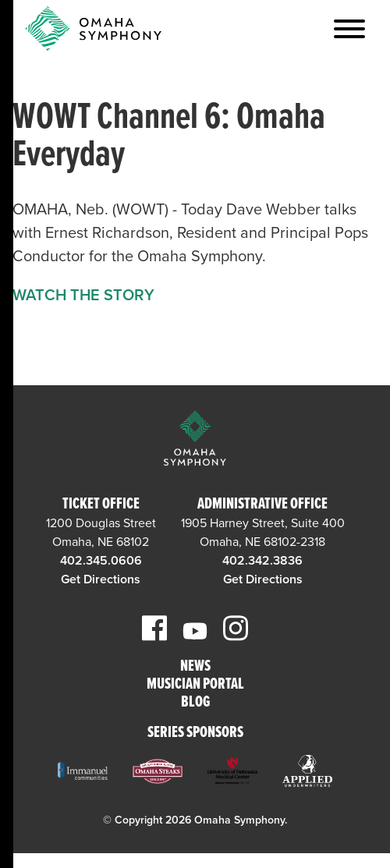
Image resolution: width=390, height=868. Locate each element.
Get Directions (101, 579)
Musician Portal (195, 685)
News (195, 667)
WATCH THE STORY (83, 296)
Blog (195, 703)
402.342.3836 (262, 561)
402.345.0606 (101, 561)
